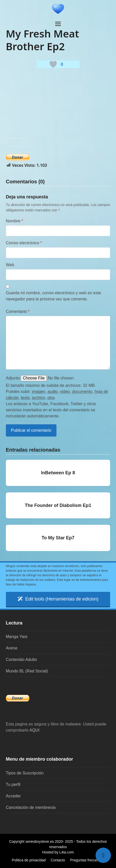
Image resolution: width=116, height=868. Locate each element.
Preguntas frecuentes (87, 860)
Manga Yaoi (17, 637)
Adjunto (13, 378)
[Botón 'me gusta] (53, 64)
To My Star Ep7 (58, 538)
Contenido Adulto (21, 660)
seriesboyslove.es (39, 841)
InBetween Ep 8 (58, 473)
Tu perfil (13, 784)
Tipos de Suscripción (25, 773)
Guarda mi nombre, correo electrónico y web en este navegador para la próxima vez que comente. (54, 296)
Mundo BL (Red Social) (27, 671)
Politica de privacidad (29, 860)
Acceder (13, 796)
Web (10, 265)
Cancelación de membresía (31, 807)
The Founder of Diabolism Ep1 (58, 505)
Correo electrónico (24, 243)
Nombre (15, 221)
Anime (12, 648)
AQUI (34, 730)
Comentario (18, 311)
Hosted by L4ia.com (58, 852)
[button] (58, 24)
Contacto (58, 860)
